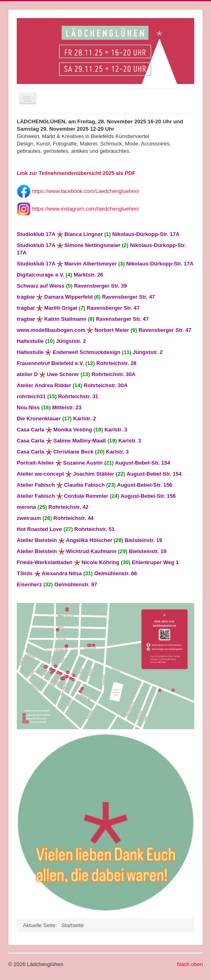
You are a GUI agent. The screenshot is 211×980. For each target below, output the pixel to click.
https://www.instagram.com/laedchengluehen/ (78, 209)
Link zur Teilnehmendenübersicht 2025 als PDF (76, 173)
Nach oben (190, 964)
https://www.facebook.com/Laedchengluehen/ (78, 191)
